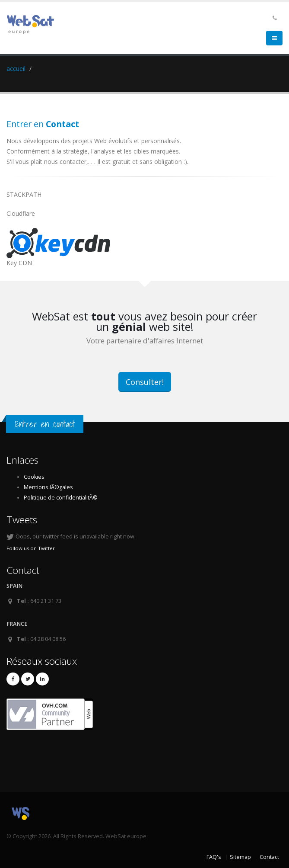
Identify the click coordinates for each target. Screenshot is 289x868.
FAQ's (214, 857)
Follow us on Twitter (31, 548)
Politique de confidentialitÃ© (61, 498)
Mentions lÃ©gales (48, 487)
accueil (16, 69)
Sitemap (240, 857)
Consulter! (145, 382)
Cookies (34, 477)
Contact (269, 857)
